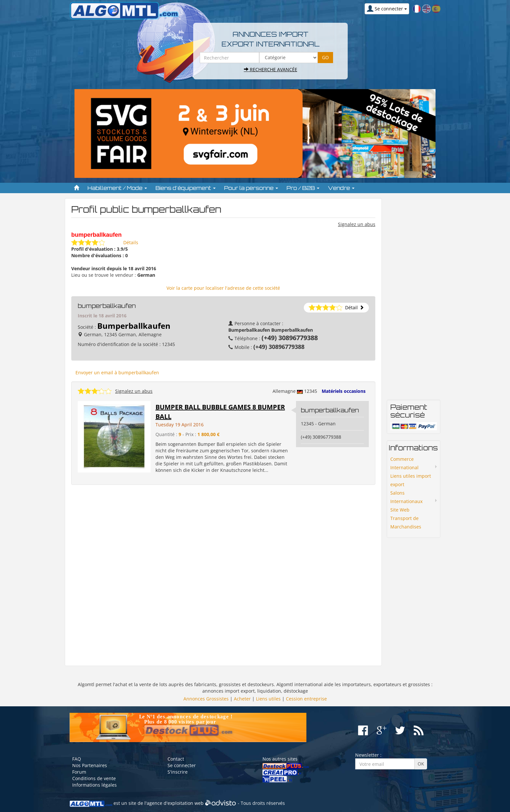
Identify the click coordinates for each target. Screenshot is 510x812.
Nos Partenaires (90, 765)
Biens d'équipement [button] (186, 188)
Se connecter (182, 765)
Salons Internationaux (406, 497)
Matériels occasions (344, 391)
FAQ (77, 759)
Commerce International (404, 463)
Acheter (242, 699)
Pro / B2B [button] (303, 188)
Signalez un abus (357, 224)
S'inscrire (178, 772)
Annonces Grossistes (206, 699)
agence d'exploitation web (175, 803)
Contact (176, 759)
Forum (79, 772)
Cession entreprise (306, 699)
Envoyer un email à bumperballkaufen (117, 373)
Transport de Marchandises (406, 522)
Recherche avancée (271, 69)
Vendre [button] (341, 188)
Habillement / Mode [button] (117, 188)
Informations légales (94, 785)
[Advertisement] (223, 575)
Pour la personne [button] (251, 188)
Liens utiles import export (411, 480)
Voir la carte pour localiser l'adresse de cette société (223, 288)
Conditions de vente (94, 778)
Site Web (400, 510)
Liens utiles (268, 699)
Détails (131, 242)
